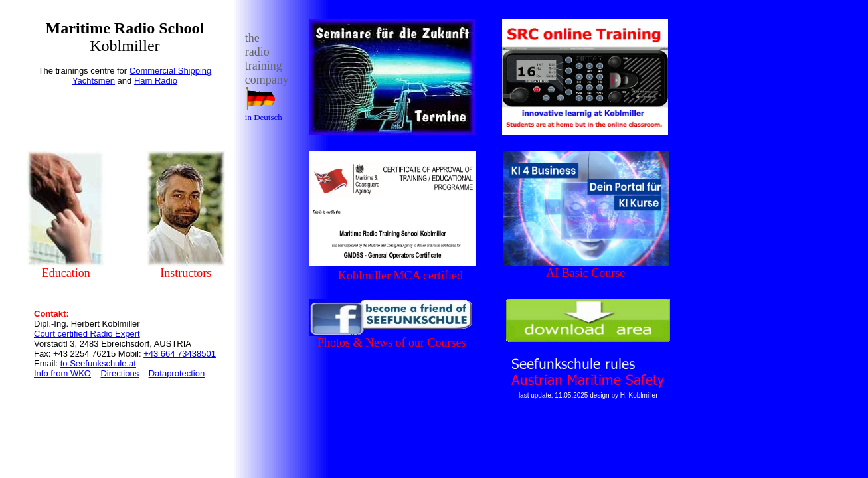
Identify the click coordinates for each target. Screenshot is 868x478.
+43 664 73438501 (180, 354)
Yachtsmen (94, 81)
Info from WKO (62, 373)
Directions (120, 373)
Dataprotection (177, 373)
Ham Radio (156, 81)
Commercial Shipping (171, 71)
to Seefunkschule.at (98, 363)
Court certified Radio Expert (87, 334)
